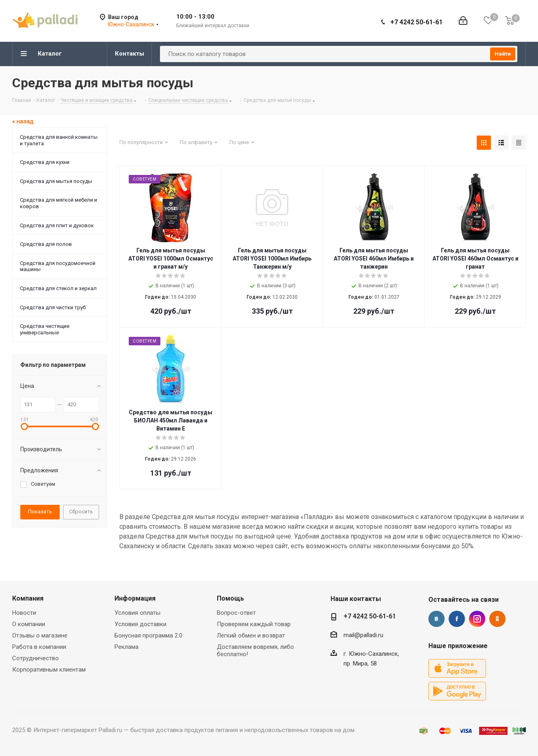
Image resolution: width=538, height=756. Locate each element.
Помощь (230, 598)
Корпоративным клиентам (49, 670)
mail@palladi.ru (363, 635)
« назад (23, 121)
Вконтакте (436, 619)
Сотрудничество (36, 658)
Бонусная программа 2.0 (148, 635)
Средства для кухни (45, 162)
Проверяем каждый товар (254, 624)
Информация (135, 598)
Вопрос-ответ (236, 613)
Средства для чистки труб (53, 307)
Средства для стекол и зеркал (58, 288)
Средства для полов (46, 244)
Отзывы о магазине (40, 635)
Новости (24, 613)
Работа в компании (39, 647)
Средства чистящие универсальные (45, 329)
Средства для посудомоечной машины (58, 266)
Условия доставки (140, 624)
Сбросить (81, 512)
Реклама (126, 647)
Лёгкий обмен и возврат (251, 635)
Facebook (457, 619)
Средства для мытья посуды (56, 181)
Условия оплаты (137, 613)
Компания (28, 598)
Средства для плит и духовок (57, 225)
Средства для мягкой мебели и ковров (58, 203)
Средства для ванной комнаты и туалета (59, 140)
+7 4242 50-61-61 (416, 22)
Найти (503, 54)
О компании (29, 624)
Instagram (477, 619)
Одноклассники (497, 619)
